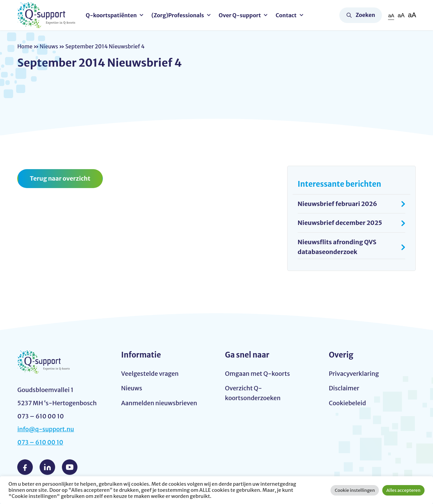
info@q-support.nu (46, 429)
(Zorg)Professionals (179, 15)
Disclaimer (344, 388)
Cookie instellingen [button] (355, 490)
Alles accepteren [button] (403, 490)
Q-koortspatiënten (112, 15)
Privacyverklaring (354, 374)
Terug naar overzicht (60, 178)
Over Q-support (241, 15)
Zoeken (365, 15)
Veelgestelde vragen (150, 374)
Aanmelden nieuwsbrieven (160, 403)
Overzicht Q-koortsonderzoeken (253, 393)
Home (25, 46)
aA (391, 15)
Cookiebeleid (348, 403)
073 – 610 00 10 (41, 442)
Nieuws (50, 46)
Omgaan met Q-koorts (258, 374)
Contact (287, 15)
